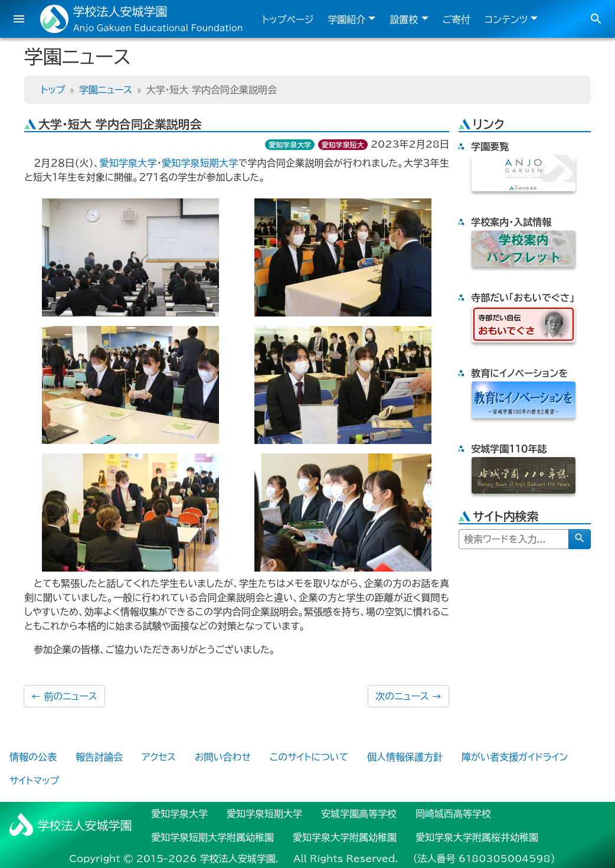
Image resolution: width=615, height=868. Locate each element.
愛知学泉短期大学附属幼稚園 (212, 837)
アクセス (159, 757)
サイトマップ (34, 781)
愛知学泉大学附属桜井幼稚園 (477, 837)
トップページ (288, 19)
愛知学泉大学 (290, 145)
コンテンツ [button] (506, 19)
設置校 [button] (404, 19)
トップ (53, 90)
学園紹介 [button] (346, 19)
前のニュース (64, 696)
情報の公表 (33, 757)
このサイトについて (309, 757)
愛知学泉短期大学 (200, 163)
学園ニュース (106, 90)
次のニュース (408, 696)
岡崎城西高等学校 (453, 814)
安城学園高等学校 (359, 814)
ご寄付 (457, 19)
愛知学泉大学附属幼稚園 (345, 837)
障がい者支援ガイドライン (515, 757)
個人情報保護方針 (405, 757)
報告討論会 (99, 757)
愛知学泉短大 (343, 145)
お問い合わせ (223, 757)
